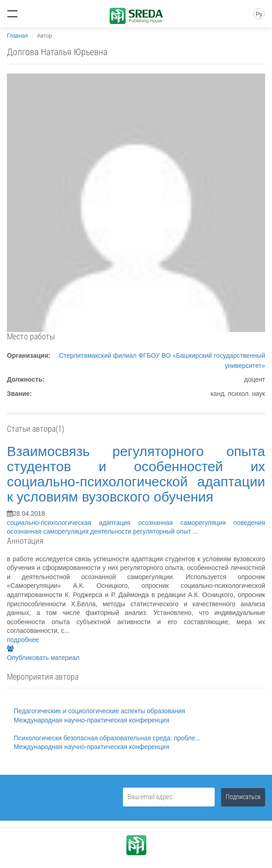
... (195, 531)
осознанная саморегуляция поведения (202, 523)
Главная (17, 36)
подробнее (23, 640)
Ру (259, 14)
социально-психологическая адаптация (72, 523)
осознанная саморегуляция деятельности (70, 531)
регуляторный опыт (163, 531)
